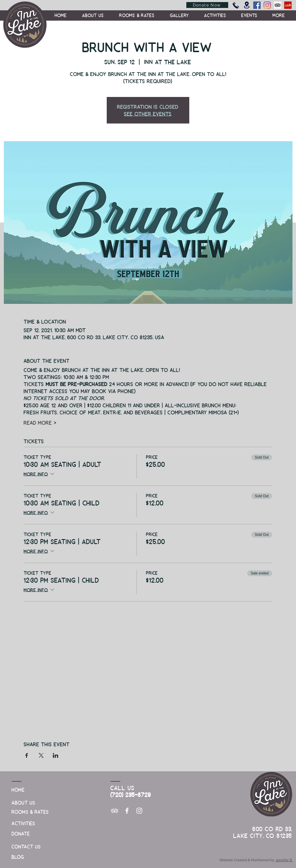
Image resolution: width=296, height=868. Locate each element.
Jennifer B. (284, 860)
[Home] (27, 790)
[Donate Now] (207, 5)
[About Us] (27, 803)
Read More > (40, 423)
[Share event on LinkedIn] (56, 755)
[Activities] (27, 823)
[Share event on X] (41, 755)
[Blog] (27, 857)
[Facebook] (257, 5)
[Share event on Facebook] (27, 755)
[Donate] (27, 834)
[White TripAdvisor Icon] (115, 811)
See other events (148, 114)
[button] (279, 15)
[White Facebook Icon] (127, 811)
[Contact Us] (27, 847)
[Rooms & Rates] (31, 812)
